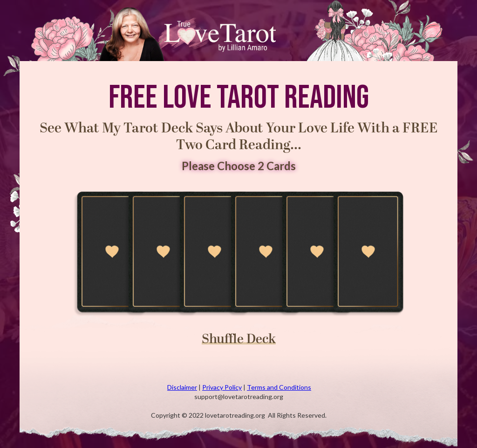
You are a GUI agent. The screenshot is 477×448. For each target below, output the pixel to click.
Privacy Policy (222, 387)
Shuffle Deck (239, 341)
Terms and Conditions (279, 387)
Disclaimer (182, 387)
